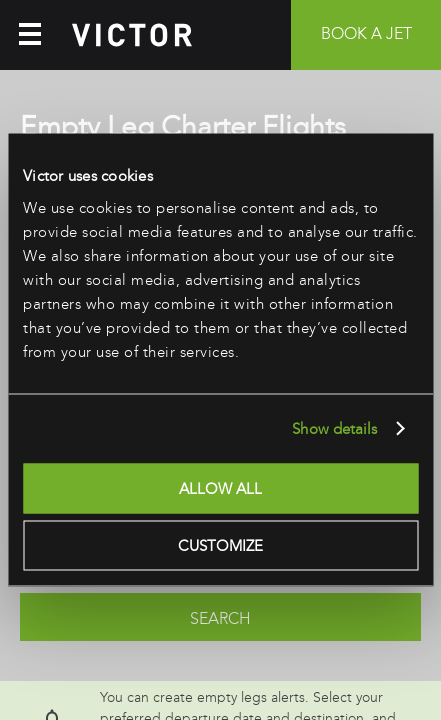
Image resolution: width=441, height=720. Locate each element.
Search (220, 618)
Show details (334, 429)
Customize (220, 546)
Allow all (220, 488)
